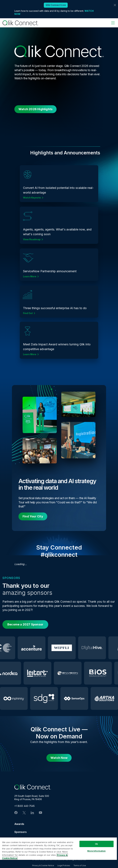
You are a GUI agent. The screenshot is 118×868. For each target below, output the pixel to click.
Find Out (28, 313)
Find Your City (33, 516)
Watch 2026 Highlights (35, 109)
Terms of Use (80, 865)
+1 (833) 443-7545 (25, 806)
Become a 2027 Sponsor (25, 624)
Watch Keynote (32, 198)
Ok (96, 844)
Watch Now (59, 758)
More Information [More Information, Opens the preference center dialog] (96, 851)
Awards (19, 824)
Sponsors (21, 832)
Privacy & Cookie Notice (43, 865)
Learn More (30, 276)
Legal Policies (64, 865)
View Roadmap (32, 239)
